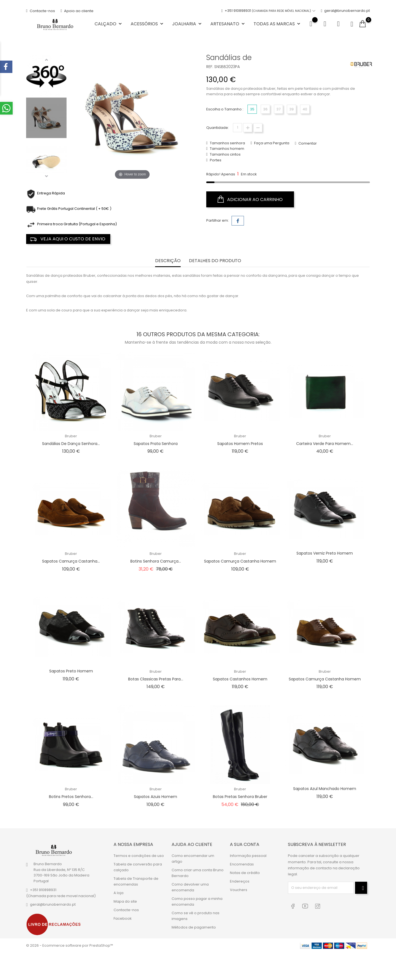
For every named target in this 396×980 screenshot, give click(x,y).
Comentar (307, 143)
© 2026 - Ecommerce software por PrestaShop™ (70, 945)
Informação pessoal (248, 856)
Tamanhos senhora (227, 143)
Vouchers (239, 890)
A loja (119, 893)
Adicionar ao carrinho (250, 199)
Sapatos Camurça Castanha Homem (240, 561)
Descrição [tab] (168, 261)
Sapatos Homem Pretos (240, 444)
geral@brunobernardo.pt (345, 11)
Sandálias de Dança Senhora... (71, 444)
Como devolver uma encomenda (190, 887)
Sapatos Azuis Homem (156, 797)
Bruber (71, 436)
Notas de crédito (245, 873)
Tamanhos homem (227, 149)
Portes (215, 160)
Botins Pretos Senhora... (71, 797)
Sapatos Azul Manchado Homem (325, 789)
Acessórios (148, 24)
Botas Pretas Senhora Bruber (240, 797)
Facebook (123, 918)
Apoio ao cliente (77, 11)
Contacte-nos (41, 11)
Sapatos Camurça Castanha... (71, 561)
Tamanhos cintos (225, 154)
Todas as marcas (277, 24)
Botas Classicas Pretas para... (156, 679)
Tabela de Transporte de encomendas (136, 881)
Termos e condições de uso (139, 856)
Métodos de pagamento (194, 927)
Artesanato (228, 24)
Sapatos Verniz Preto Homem (325, 553)
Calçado (109, 24)
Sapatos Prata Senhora (156, 444)
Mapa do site (125, 901)
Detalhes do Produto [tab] (215, 261)
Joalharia (187, 24)
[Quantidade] (237, 128)
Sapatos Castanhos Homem (240, 679)
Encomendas (242, 864)
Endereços (240, 881)
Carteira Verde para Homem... (325, 444)
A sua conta (245, 844)
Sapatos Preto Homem (71, 671)
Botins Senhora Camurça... (156, 561)
